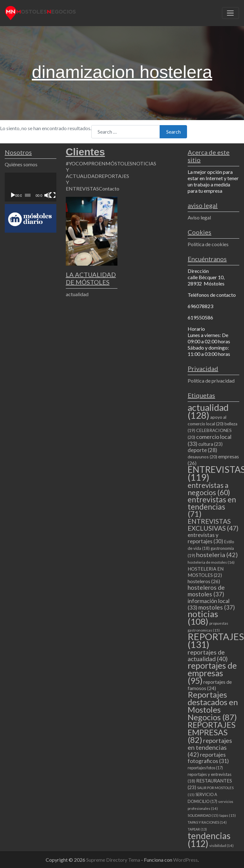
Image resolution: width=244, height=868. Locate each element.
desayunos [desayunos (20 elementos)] (202, 457)
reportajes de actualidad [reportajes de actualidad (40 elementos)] (208, 655)
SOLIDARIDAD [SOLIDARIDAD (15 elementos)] (203, 815)
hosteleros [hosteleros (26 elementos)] (204, 581)
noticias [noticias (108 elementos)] (203, 618)
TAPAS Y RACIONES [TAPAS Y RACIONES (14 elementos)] (207, 822)
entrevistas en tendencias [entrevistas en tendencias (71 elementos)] (212, 507)
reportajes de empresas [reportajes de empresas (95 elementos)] (212, 673)
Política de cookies (208, 244)
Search (173, 132)
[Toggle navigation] (230, 13)
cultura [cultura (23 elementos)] (210, 444)
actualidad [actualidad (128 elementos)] (208, 411)
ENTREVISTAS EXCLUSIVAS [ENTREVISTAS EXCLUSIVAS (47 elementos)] (213, 525)
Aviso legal (199, 217)
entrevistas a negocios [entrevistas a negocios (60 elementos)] (209, 489)
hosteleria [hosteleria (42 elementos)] (217, 555)
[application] (31, 187)
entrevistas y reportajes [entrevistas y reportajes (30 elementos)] (205, 538)
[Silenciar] (47, 195)
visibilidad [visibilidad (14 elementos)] (221, 846)
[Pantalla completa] (53, 195)
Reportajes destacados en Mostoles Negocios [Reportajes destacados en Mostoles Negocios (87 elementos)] (213, 706)
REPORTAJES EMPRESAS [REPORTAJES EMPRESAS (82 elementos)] (212, 732)
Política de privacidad (211, 381)
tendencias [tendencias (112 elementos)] (209, 840)
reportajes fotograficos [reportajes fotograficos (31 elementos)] (208, 758)
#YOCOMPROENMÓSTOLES (99, 163)
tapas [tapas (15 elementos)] (228, 815)
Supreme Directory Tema (114, 860)
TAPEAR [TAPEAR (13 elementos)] (197, 829)
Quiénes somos (21, 164)
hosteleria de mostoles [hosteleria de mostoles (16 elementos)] (211, 562)
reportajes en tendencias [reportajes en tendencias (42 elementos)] (210, 747)
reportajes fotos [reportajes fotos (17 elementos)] (205, 768)
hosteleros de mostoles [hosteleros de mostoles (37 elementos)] (206, 591)
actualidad (77, 294)
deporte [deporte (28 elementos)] (202, 450)
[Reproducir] (13, 195)
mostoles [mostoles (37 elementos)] (217, 607)
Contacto (109, 188)
